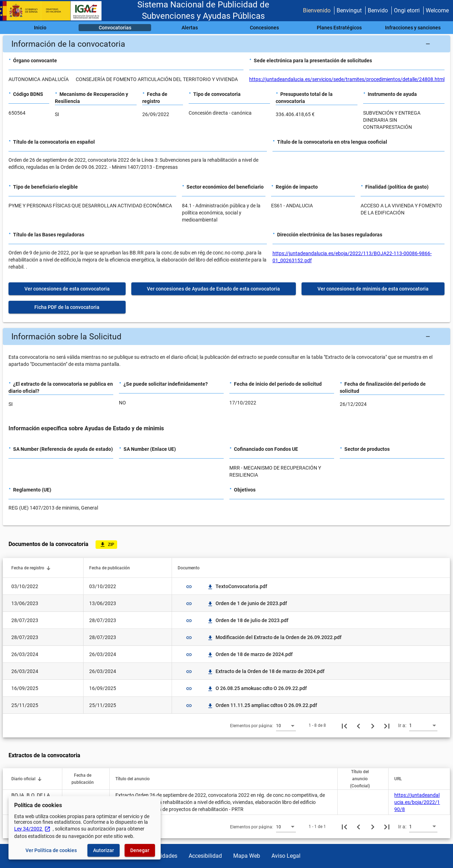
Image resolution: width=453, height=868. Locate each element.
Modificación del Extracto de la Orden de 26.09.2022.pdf (274, 637)
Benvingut (349, 10)
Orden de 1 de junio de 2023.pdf (247, 603)
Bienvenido (317, 10)
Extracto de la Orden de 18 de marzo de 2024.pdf (266, 671)
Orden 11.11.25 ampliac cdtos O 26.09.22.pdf (262, 705)
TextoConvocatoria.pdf (237, 586)
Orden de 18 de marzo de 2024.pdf (250, 654)
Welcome (437, 10)
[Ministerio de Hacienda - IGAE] (54, 11)
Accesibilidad (205, 856)
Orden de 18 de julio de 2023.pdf (248, 620)
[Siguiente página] (373, 725)
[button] (226, 44)
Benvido (378, 10)
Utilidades (165, 856)
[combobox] (286, 725)
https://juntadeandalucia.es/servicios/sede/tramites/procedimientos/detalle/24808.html (347, 79)
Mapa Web (247, 856)
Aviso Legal (286, 856)
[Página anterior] (359, 725)
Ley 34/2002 (32, 829)
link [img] (189, 587)
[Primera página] (344, 725)
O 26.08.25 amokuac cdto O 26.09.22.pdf (257, 688)
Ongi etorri (407, 10)
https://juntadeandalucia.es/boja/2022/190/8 (417, 802)
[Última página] (387, 725)
